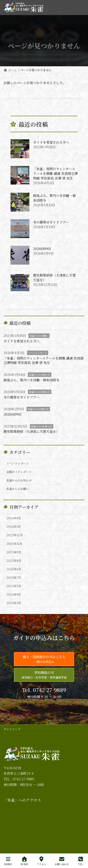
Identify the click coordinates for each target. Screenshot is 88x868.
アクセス (42, 861)
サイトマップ (12, 729)
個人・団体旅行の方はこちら (44, 659)
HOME (24, 861)
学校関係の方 (44, 675)
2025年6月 (14, 569)
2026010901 (42, 249)
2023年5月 (14, 586)
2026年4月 (14, 518)
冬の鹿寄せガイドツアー (51, 222)
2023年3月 (14, 603)
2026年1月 (13, 527)
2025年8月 (14, 561)
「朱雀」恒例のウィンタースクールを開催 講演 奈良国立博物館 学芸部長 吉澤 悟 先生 (55, 173)
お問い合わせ (62, 861)
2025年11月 (14, 543)
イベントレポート (38, 353)
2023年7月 (14, 578)
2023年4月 (14, 594)
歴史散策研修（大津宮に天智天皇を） (54, 278)
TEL (80, 861)
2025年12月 (15, 535)
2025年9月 (14, 552)
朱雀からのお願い (39, 336)
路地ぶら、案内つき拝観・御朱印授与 (54, 198)
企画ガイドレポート (19, 472)
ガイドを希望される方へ (51, 142)
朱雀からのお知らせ (40, 375)
